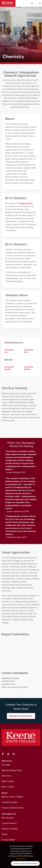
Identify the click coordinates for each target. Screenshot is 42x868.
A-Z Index (6, 765)
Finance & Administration (13, 808)
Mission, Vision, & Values (12, 797)
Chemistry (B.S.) (29, 351)
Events (11, 787)
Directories (6, 776)
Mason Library (8, 781)
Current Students (9, 823)
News (4, 787)
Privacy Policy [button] (21, 859)
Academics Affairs (10, 802)
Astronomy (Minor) (9, 368)
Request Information (21, 716)
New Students (8, 818)
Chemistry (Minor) (29, 368)
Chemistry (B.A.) (9, 351)
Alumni (5, 834)
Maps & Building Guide (12, 770)
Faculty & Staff (8, 840)
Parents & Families (10, 829)
